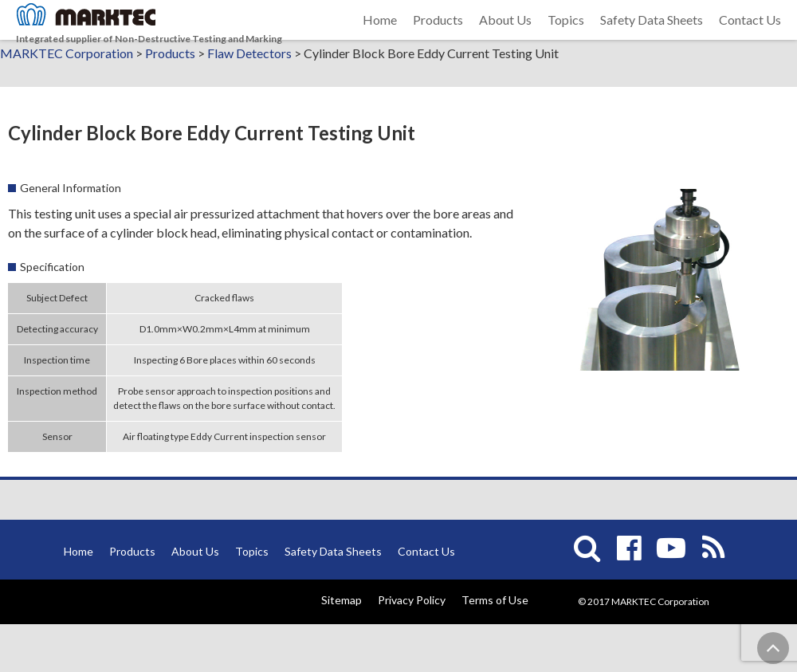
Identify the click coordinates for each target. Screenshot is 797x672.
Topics (566, 39)
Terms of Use (495, 648)
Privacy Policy (412, 648)
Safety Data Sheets (652, 39)
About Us (505, 39)
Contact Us (750, 39)
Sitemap (342, 648)
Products (438, 39)
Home (380, 39)
